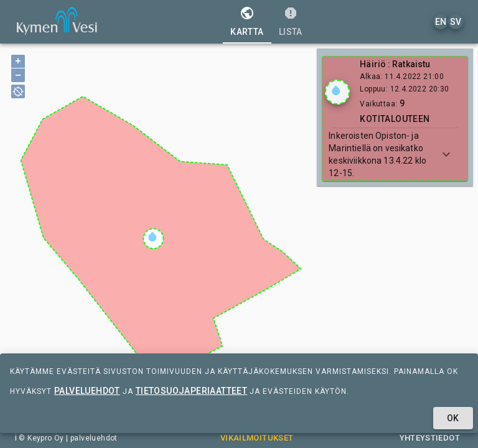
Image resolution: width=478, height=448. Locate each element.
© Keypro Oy (41, 438)
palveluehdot (87, 391)
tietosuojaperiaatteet (191, 391)
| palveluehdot (91, 438)
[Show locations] (337, 92)
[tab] (247, 22)
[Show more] (446, 154)
